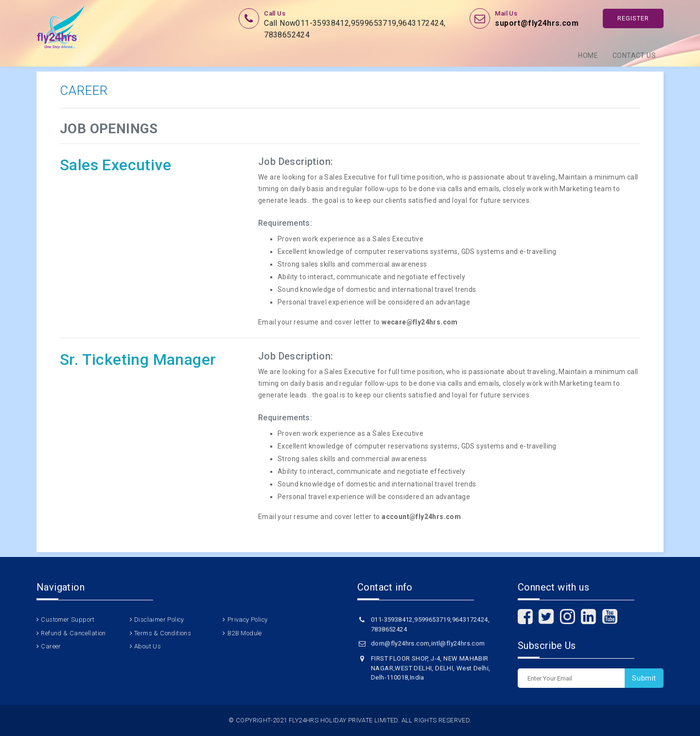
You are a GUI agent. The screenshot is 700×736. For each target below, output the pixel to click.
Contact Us (634, 55)
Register (633, 18)
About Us (148, 646)
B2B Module (245, 633)
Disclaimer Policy (159, 619)
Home (588, 55)
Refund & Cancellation (73, 633)
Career (51, 646)
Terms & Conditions (163, 633)
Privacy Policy (248, 619)
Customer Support (68, 619)
